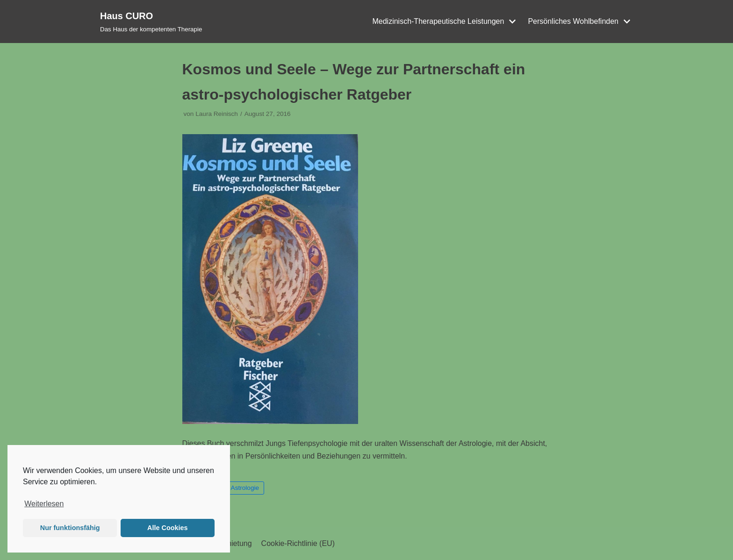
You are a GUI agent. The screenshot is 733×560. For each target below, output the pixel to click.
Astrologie (245, 488)
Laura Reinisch (217, 114)
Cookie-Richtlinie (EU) (298, 543)
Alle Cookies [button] (167, 528)
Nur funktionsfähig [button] (70, 528)
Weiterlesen (44, 504)
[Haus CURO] (151, 22)
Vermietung (233, 543)
